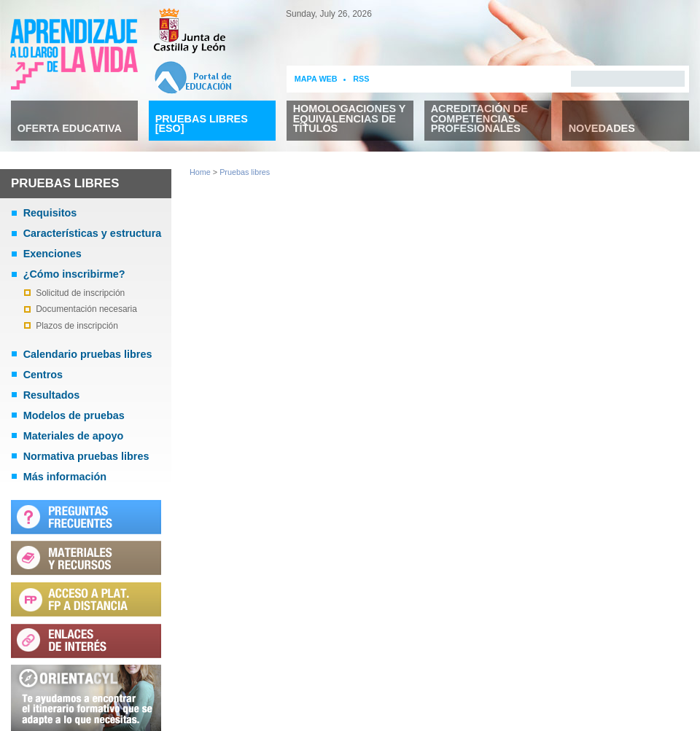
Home (200, 172)
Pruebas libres (245, 172)
